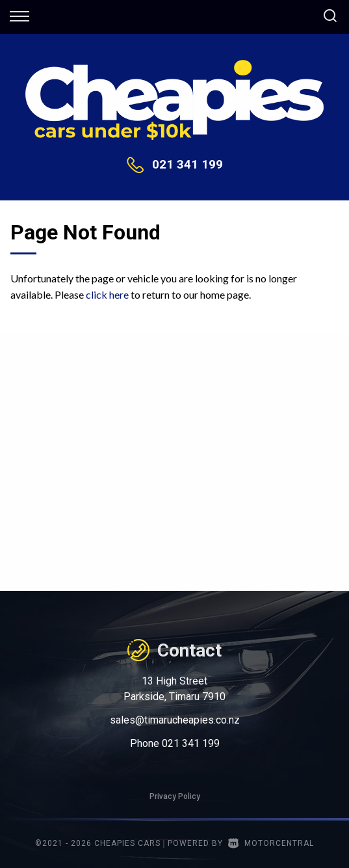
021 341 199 (187, 164)
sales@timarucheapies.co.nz (175, 720)
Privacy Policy (175, 796)
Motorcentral (271, 843)
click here (107, 294)
